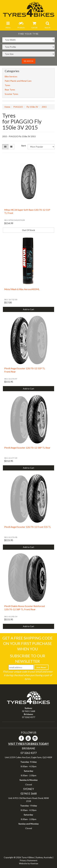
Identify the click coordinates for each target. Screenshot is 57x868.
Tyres (7, 85)
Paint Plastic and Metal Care (18, 81)
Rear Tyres (10, 90)
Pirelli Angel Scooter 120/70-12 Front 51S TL (28, 527)
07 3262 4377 (29, 717)
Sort (23, 146)
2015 (44, 107)
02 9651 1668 (29, 711)
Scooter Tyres (11, 94)
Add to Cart (29, 309)
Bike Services (11, 76)
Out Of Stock (28, 230)
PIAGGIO (18, 107)
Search (29, 61)
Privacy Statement (29, 860)
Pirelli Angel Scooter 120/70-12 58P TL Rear (27, 448)
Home (7, 107)
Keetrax (34, 863)
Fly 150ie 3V (32, 107)
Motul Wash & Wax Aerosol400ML (22, 289)
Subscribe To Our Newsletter (28, 659)
